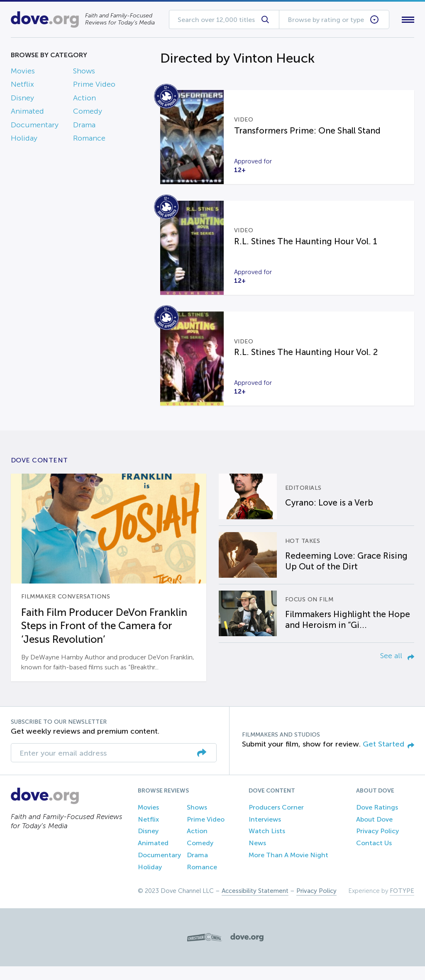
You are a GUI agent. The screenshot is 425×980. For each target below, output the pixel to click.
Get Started (388, 758)
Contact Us (374, 857)
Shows (84, 73)
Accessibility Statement (255, 905)
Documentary (35, 126)
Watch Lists (267, 845)
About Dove (374, 833)
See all (397, 670)
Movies (23, 73)
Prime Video (94, 86)
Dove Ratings (377, 821)
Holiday (24, 140)
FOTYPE (402, 905)
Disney (22, 100)
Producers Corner (276, 821)
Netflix (22, 86)
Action (84, 100)
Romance (89, 140)
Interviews (265, 833)
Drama (84, 126)
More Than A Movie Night (288, 869)
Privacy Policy (377, 845)
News (257, 857)
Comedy (88, 113)
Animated (27, 113)
